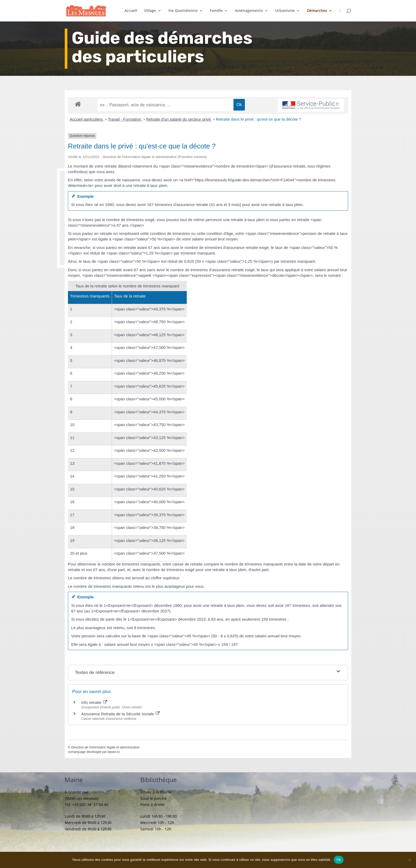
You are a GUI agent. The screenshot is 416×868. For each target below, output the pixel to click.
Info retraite (94, 702)
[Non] (409, 860)
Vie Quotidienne (183, 11)
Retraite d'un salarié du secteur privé (179, 119)
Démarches (317, 11)
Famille (216, 11)
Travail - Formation (125, 119)
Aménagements (249, 11)
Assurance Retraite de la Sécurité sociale (120, 714)
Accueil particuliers (87, 119)
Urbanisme (285, 11)
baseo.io (113, 752)
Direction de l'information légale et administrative (105, 747)
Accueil (131, 11)
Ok (339, 860)
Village (150, 11)
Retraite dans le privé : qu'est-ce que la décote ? (259, 119)
